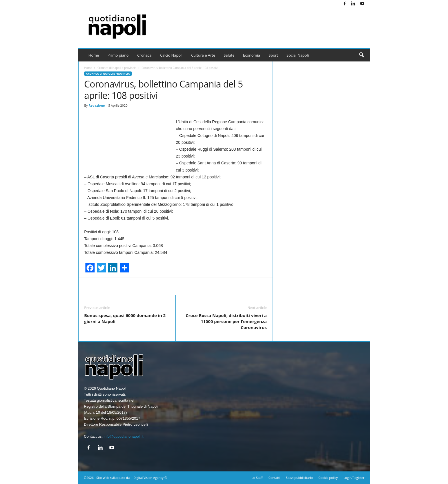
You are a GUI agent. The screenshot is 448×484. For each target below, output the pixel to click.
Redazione (97, 105)
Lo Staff (257, 478)
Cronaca (144, 55)
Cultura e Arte (203, 55)
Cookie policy (328, 478)
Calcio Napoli (171, 55)
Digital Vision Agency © (150, 478)
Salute (229, 55)
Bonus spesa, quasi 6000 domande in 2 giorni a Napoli (125, 318)
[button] (361, 55)
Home (94, 55)
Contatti (274, 478)
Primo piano (118, 55)
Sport (273, 55)
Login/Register (354, 478)
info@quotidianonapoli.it (124, 436)
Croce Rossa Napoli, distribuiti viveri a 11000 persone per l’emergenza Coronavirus (226, 321)
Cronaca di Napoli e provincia (117, 68)
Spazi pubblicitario (299, 478)
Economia (252, 55)
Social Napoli (298, 55)
